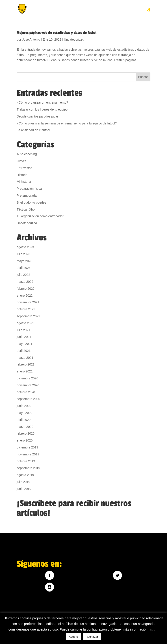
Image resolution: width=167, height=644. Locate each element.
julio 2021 (24, 330)
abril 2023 (24, 268)
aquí (153, 629)
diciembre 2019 (28, 447)
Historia (22, 175)
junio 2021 (24, 337)
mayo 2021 (25, 344)
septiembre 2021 (28, 316)
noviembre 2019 (28, 454)
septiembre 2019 (28, 468)
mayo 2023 (25, 261)
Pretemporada (27, 196)
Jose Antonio (31, 39)
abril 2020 (24, 420)
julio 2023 (24, 254)
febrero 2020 (26, 433)
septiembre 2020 (28, 399)
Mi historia (24, 182)
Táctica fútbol (26, 209)
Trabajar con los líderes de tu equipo (42, 109)
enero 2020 (25, 440)
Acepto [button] (73, 637)
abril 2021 (24, 351)
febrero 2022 (26, 289)
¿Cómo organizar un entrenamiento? (42, 102)
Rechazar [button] (92, 637)
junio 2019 (24, 489)
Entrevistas (25, 168)
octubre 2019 (26, 461)
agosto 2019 (25, 475)
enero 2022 (25, 296)
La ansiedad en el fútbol (34, 130)
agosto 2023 (25, 247)
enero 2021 (25, 371)
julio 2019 (24, 482)
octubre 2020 (26, 392)
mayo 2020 (25, 413)
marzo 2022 (25, 282)
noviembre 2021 (28, 302)
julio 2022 (24, 275)
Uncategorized (74, 39)
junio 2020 (24, 406)
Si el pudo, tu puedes (32, 202)
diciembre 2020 (28, 378)
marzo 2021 (25, 358)
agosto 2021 (25, 323)
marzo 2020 (25, 427)
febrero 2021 (26, 364)
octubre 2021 (26, 309)
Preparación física (29, 189)
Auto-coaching (27, 154)
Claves (22, 161)
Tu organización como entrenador (40, 216)
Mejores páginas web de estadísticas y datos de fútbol (57, 33)
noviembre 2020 (28, 385)
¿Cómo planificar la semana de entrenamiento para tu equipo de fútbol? (67, 123)
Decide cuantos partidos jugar (38, 116)
